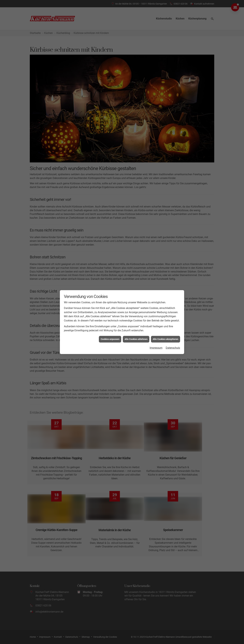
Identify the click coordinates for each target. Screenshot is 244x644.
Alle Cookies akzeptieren (166, 313)
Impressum (156, 322)
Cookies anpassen (110, 313)
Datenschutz (173, 322)
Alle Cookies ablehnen (136, 313)
